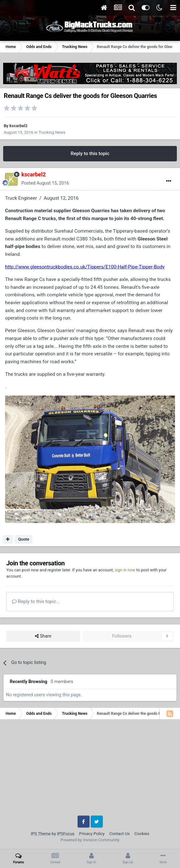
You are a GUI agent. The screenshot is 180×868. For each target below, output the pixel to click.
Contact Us (120, 834)
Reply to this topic (90, 154)
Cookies (142, 834)
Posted (45, 183)
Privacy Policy (92, 834)
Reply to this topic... (36, 601)
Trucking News (52, 132)
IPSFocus (65, 834)
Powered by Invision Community (90, 840)
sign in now (125, 570)
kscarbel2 (18, 126)
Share (43, 636)
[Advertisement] (90, 770)
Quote (24, 539)
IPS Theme (41, 834)
